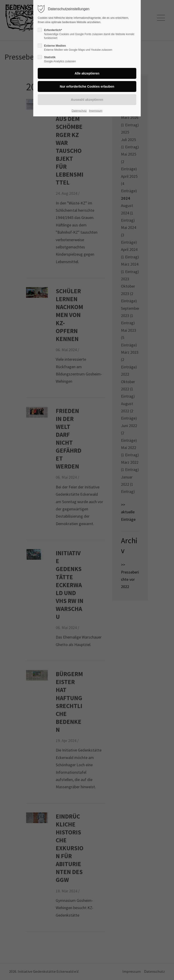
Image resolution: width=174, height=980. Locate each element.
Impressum (95, 111)
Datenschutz (79, 111)
